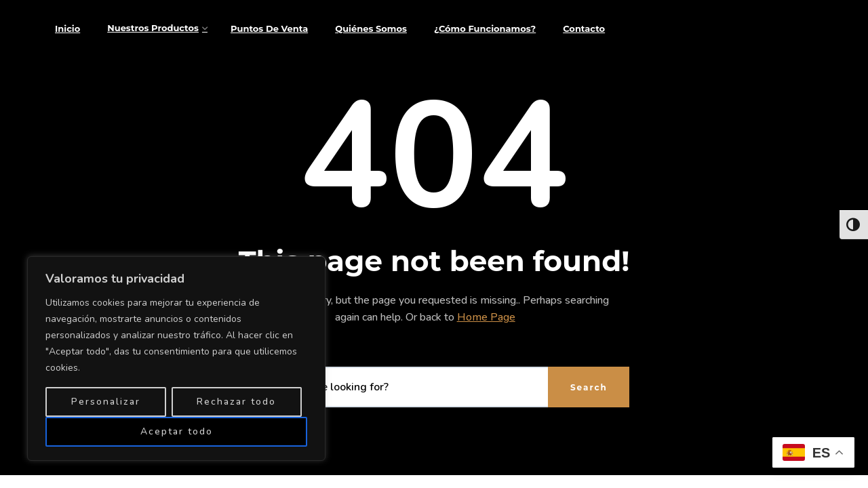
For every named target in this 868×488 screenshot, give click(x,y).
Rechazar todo (236, 402)
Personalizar (106, 402)
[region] (176, 359)
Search (589, 387)
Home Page (486, 317)
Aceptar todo (177, 431)
